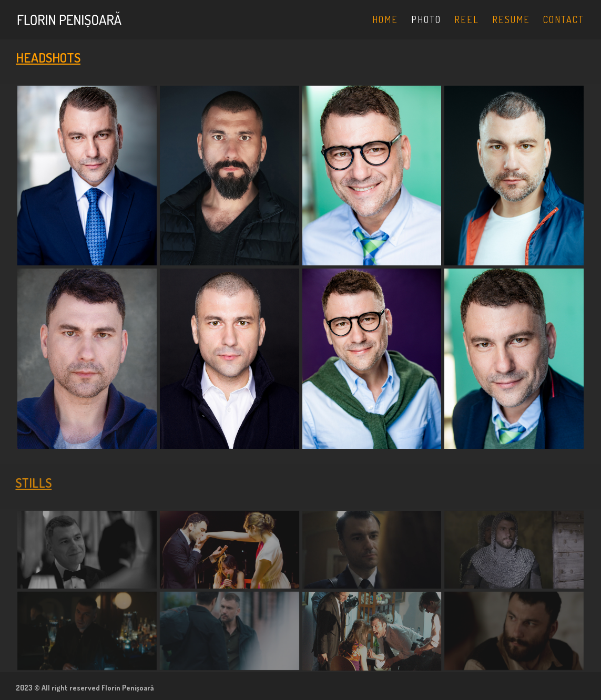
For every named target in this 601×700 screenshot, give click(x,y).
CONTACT (564, 20)
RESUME (511, 20)
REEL (467, 20)
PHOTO (426, 20)
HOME (385, 20)
